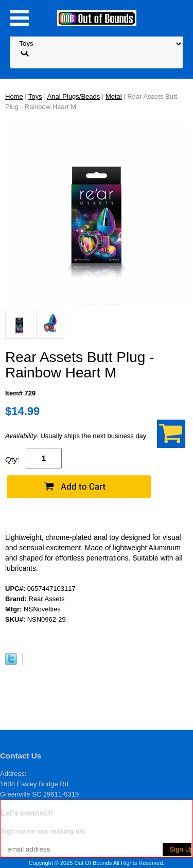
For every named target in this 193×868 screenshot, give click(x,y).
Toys (35, 96)
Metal (114, 96)
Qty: (12, 459)
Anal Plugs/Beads (74, 96)
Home (14, 96)
